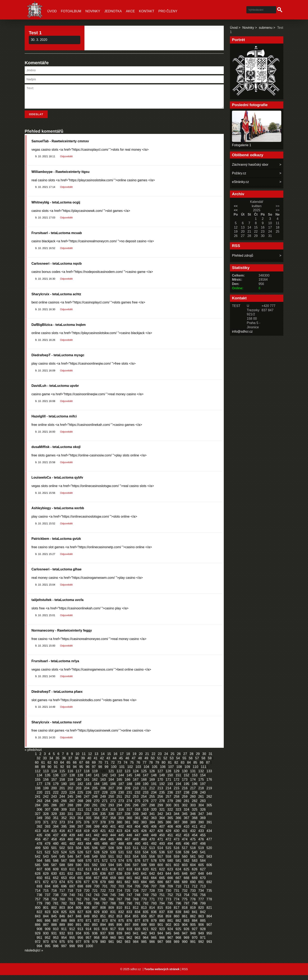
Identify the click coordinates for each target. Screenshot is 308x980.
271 (105, 806)
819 (193, 913)
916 (105, 934)
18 (128, 759)
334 (95, 819)
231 (129, 797)
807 (95, 913)
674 (62, 887)
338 (127, 819)
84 (189, 767)
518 (193, 853)
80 (164, 767)
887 (46, 930)
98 (100, 772)
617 (121, 874)
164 (111, 784)
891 (79, 930)
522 (48, 857)
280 (178, 806)
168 (144, 784)
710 (178, 891)
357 (105, 823)
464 (103, 844)
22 (153, 759)
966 (162, 943)
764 (95, 904)
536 (162, 857)
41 (96, 763)
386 (168, 827)
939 (119, 938)
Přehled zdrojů (243, 256)
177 (40, 789)
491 (146, 848)
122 (119, 776)
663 (146, 883)
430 (177, 836)
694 (48, 891)
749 (146, 900)
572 (105, 866)
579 (162, 866)
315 (113, 814)
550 (103, 861)
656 (88, 883)
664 (154, 883)
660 (121, 883)
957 (88, 943)
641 (144, 878)
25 (173, 759)
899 (144, 930)
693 (40, 891)
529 (105, 857)
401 (113, 831)
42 (102, 763)
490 (138, 848)
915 (97, 934)
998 (72, 951)
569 (80, 866)
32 (39, 763)
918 (121, 934)
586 (46, 870)
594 (111, 870)
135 (48, 780)
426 (144, 836)
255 (152, 801)
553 (127, 861)
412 (203, 831)
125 (144, 776)
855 (136, 921)
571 (97, 866)
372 (54, 827)
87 (208, 767)
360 (129, 823)
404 (138, 831)
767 (119, 904)
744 (105, 900)
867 (56, 925)
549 (95, 861)
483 (80, 848)
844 (46, 921)
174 (193, 784)
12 (90, 759)
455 (203, 840)
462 (87, 844)
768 (127, 904)
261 (201, 801)
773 (168, 904)
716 (54, 896)
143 (113, 780)
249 (103, 801)
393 (48, 831)
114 (54, 776)
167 (136, 784)
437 (56, 840)
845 (54, 921)
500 (46, 853)
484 (88, 848)
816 (168, 913)
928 (203, 934)
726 (136, 896)
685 (152, 887)
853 (119, 921)
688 (177, 887)
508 (111, 853)
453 (186, 840)
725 (127, 896)
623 (170, 874)
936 (95, 938)
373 (62, 827)
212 (152, 793)
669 (195, 883)
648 (201, 878)
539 (186, 857)
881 (170, 925)
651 (48, 883)
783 (72, 908)
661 (129, 883)
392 (40, 831)
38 (77, 763)
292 (103, 810)
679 (103, 887)
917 (113, 934)
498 (203, 848)
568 (72, 866)
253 (136, 801)
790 (129, 908)
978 (87, 947)
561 (193, 861)
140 (88, 780)
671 (38, 887)
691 (201, 887)
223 (64, 797)
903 (177, 930)
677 (87, 887)
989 (177, 947)
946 (177, 938)
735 (209, 896)
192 (162, 789)
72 (113, 767)
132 (201, 776)
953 (56, 943)
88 (37, 772)
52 (165, 763)
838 (170, 917)
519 (201, 853)
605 (201, 870)
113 (46, 776)
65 (68, 767)
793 (154, 908)
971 (203, 943)
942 (144, 938)
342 (160, 819)
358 (113, 823)
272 (113, 806)
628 (38, 878)
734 (201, 896)
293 (111, 810)
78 (151, 767)
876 (129, 925)
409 (178, 831)
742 (88, 900)
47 (134, 763)
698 (80, 891)
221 (48, 797)
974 (54, 947)
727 (144, 896)
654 (72, 883)
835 (146, 917)
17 (122, 759)
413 (38, 836)
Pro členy (168, 11)
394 (56, 831)
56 (191, 763)
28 (191, 759)
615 (105, 874)
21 (147, 759)
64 (62, 767)
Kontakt (147, 11)
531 (121, 857)
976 (70, 947)
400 (105, 831)
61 (43, 767)
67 (81, 767)
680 (111, 887)
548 (87, 861)
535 (154, 857)
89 (43, 772)
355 (88, 823)
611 (72, 874)
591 (87, 870)
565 (48, 866)
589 (70, 870)
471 (160, 844)
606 (209, 870)
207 (111, 793)
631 (62, 878)
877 (138, 925)
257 (168, 801)
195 (186, 789)
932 (62, 938)
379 (111, 827)
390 (201, 827)
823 (48, 917)
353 (72, 823)
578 (154, 866)
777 (201, 904)
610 (64, 874)
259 (185, 801)
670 (203, 883)
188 (129, 789)
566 (56, 866)
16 (115, 759)
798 (195, 908)
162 (95, 784)
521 (40, 857)
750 (154, 900)
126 (152, 776)
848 (79, 921)
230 (121, 797)
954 (64, 943)
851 (103, 921)
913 (80, 934)
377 (95, 827)
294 (119, 810)
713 (203, 891)
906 (201, 930)
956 (80, 943)
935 (87, 938)
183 (88, 789)
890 (70, 930)
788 (113, 908)
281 (186, 806)
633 (79, 878)
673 (54, 887)
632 (70, 878)
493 (162, 848)
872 (97, 925)
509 (119, 853)
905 (193, 930)
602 (177, 870)
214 (168, 793)
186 (113, 789)
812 (136, 913)
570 (88, 866)
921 (146, 934)
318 (138, 814)
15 (109, 759)
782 (64, 908)
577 (146, 866)
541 (203, 857)
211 (144, 793)
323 (178, 814)
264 (48, 806)
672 (46, 887)
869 (72, 925)
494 (170, 848)
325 (195, 814)
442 (97, 840)
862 (193, 921)
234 (154, 797)
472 (168, 844)
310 (72, 814)
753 (178, 900)
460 (70, 844)
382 (136, 827)
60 (37, 767)
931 (54, 938)
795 (170, 908)
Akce (130, 11)
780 (48, 908)
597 (136, 870)
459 (62, 844)
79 (157, 767)
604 (193, 870)
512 (144, 853)
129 (177, 776)
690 (193, 887)
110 (196, 772)
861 (185, 921)
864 (209, 921)
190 (146, 789)
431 (185, 836)
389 (193, 827)
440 (80, 840)
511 (136, 853)
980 (103, 947)
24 (166, 759)
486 (105, 848)
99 (106, 772)
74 (126, 767)
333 (87, 819)
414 (46, 836)
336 (111, 819)
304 (201, 810)
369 (203, 823)
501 (54, 853)
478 (40, 848)
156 (46, 784)
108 (179, 772)
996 (56, 951)
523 (56, 857)
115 (62, 776)
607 (40, 874)
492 (154, 848)
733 (193, 896)
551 (111, 861)
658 (105, 883)
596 (127, 870)
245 (70, 801)
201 (62, 793)
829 (97, 917)
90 (50, 772)
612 (80, 874)
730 (168, 896)
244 (62, 801)
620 (146, 874)
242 (46, 801)
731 (177, 896)
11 (84, 759)
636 (103, 878)
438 (64, 840)
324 (186, 814)
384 (152, 827)
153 (195, 780)
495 (178, 848)
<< (236, 206)
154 (203, 780)
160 (79, 784)
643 (160, 878)
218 (201, 793)
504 (79, 853)
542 (38, 861)
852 (111, 921)
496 (186, 848)
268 (80, 806)
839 (178, 917)
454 (195, 840)
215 (177, 793)
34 (51, 763)
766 (111, 904)
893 (95, 930)
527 (88, 857)
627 (203, 874)
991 (193, 947)
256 (160, 801)
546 (70, 861)
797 (186, 908)
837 (162, 917)
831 (113, 917)
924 (170, 934)
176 (209, 784)
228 (105, 797)
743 (97, 900)
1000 (89, 951)
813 (144, 913)
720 (87, 896)
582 (186, 866)
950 (209, 938)
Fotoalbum (71, 11)
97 (94, 772)
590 (79, 870)
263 (40, 806)
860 (177, 921)
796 (178, 908)
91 (56, 772)
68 (88, 767)
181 (72, 789)
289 (79, 810)
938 (111, 938)
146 (138, 780)
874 (113, 925)
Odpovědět (66, 161)
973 (46, 947)
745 (113, 900)
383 (144, 827)
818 (185, 913)
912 (72, 934)
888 (54, 930)
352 (64, 823)
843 (38, 921)
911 (64, 934)
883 (186, 925)
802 (54, 913)
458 (54, 844)
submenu (266, 28)
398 (88, 831)
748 (138, 900)
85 (195, 767)
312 (88, 814)
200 (54, 793)
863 (201, 921)
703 (121, 891)
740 (72, 900)
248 (95, 801)
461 (79, 844)
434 (209, 836)
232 (138, 797)
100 (114, 772)
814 (152, 913)
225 (80, 797)
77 (145, 767)
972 (38, 947)
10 (77, 759)
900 (152, 930)
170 (160, 784)
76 (138, 767)
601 (168, 870)
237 (178, 797)
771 (152, 904)
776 (193, 904)
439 (72, 840)
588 (62, 870)
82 (176, 767)
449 (154, 840)
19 (134, 759)
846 (62, 921)
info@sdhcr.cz (242, 331)
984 (136, 947)
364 (162, 823)
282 (195, 806)
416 (62, 836)
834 (138, 917)
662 (138, 883)
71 (106, 767)
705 (138, 891)
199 (46, 793)
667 (178, 883)
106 (163, 772)
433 (201, 836)
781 (56, 908)
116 (70, 776)
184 (97, 789)
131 (193, 776)
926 (186, 934)
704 (129, 891)
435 (40, 840)
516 (177, 853)
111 (204, 772)
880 (162, 925)
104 (146, 772)
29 (198, 759)
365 (170, 823)
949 (201, 938)
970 (195, 943)
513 (152, 853)
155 (38, 784)
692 (209, 887)
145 (129, 780)
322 (170, 814)
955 (72, 943)
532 (129, 857)
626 (195, 874)
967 (170, 943)
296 (136, 810)
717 (62, 896)
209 (127, 793)
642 (152, 878)
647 (193, 878)
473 (177, 844)
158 (62, 784)
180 (64, 789)
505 (87, 853)
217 (193, 793)
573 (113, 866)
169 (152, 784)
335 (103, 819)
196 (195, 789)
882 (178, 925)
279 (170, 806)
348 (209, 819)
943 (152, 938)
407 (162, 831)
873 (105, 925)
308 (56, 814)
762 (79, 904)
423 (119, 836)
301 (177, 810)
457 (46, 844)
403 (129, 831)
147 (146, 780)
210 (136, 793)
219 (209, 793)
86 (202, 767)
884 (195, 925)
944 (160, 938)
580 (170, 866)
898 (136, 930)
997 (64, 951)
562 (201, 861)
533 (138, 857)
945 (168, 938)
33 (45, 763)
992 (201, 947)
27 (185, 759)
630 (54, 878)
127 (160, 776)
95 (81, 772)
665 (162, 883)
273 (121, 806)
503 (70, 853)
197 (203, 789)
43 (108, 763)
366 (178, 823)
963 (138, 943)
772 (160, 904)
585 (38, 870)
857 (152, 921)
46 (127, 763)
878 (146, 925)
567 (64, 866)
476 (201, 844)
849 (87, 921)
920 (138, 934)
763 (87, 904)
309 (64, 814)
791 (138, 908)
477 (209, 844)
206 (103, 793)
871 (88, 925)
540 (195, 857)
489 (129, 848)
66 (75, 767)
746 (121, 900)
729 (160, 896)
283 (203, 806)
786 (97, 908)
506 (95, 853)
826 (72, 917)
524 (64, 857)
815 (160, 913)
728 (152, 896)
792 (146, 908)
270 (97, 806)
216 (185, 793)
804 (70, 913)
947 (185, 938)
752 (170, 900)
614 (97, 874)
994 (40, 951)
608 (48, 874)
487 (113, 848)
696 (64, 891)
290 (87, 810)
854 (127, 921)
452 (178, 840)
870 (80, 925)
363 (154, 823)
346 (193, 819)
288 (70, 810)
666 (170, 883)
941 (136, 938)
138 (72, 780)
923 (162, 934)
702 (113, 891)
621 (154, 874)
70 (100, 767)
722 (103, 896)
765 (103, 904)
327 (38, 819)
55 (184, 763)
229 (113, 797)
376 (87, 827)
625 (186, 874)
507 (103, 853)
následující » (34, 955)
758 (46, 904)
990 (185, 947)
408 (170, 831)
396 (72, 831)
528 (97, 857)
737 (48, 900)
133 (209, 776)
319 (146, 814)
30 (204, 759)
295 (127, 810)
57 (197, 763)
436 (48, 840)
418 (79, 836)
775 (185, 904)
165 (119, 784)
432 (193, 836)
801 (46, 913)
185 (105, 789)
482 (72, 848)
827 (80, 917)
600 (160, 870)
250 (111, 801)
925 (178, 934)
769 (136, 904)
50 (153, 763)
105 (155, 772)
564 (40, 866)
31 (211, 759)
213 (160, 793)
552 (119, 861)
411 (195, 831)
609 (56, 874)
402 (121, 831)
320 (154, 814)
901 (160, 930)
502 (62, 853)
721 (95, 896)
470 (152, 844)
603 (185, 870)
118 (87, 776)
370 (38, 827)
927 (195, 934)
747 (129, 900)
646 (185, 878)
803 (62, 913)
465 (111, 844)
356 (97, 823)
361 (138, 823)
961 (121, 943)
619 (138, 874)
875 (121, 925)
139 (80, 780)
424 (127, 836)
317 (129, 814)
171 (168, 784)
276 (146, 806)
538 (178, 857)
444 (113, 840)
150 (170, 780)
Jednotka (113, 11)
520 (209, 853)
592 (95, 870)
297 (144, 810)
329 (54, 819)
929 (38, 938)
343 (168, 819)
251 (119, 801)
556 (152, 861)
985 (144, 947)
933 (70, 938)
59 (210, 763)
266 (64, 806)
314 (105, 814)
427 (152, 836)
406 (154, 831)
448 (146, 840)
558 (168, 861)
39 (83, 763)
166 (127, 784)
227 (97, 797)
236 (170, 797)
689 (185, 887)
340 (144, 819)
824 (56, 917)
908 (40, 934)
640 (136, 878)
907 (209, 930)
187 (121, 789)
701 (105, 891)
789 (121, 908)
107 (171, 772)
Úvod (52, 11)
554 (136, 861)
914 (88, 934)
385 (160, 827)
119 (95, 776)
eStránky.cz (240, 182)
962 (129, 943)
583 (195, 866)
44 (115, 763)
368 (195, 823)
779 (40, 908)
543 (46, 861)
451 (170, 840)
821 (209, 913)
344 (177, 819)
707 (154, 891)
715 (46, 896)
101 (122, 772)
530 (113, 857)
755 (195, 900)
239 (195, 797)
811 (127, 913)
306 (40, 814)
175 (201, 784)
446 (129, 840)
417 (70, 836)
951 (40, 943)
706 (146, 891)
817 (177, 913)
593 (103, 870)
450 (162, 840)
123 (127, 776)
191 (154, 789)
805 (79, 913)
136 (56, 780)
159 (70, 784)
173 (185, 784)
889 (62, 930)
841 (195, 917)
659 (113, 883)
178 (48, 789)
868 (64, 925)
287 (62, 810)
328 (46, 819)
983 (127, 947)
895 (111, 930)
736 (40, 900)
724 (119, 896)
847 (70, 921)
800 (38, 913)
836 (154, 917)
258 (177, 801)
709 (170, 891)
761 (70, 904)
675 (70, 887)
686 (160, 887)
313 (97, 814)
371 (46, 827)
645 (177, 878)
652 (56, 883)
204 (87, 793)
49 (146, 763)
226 (88, 797)
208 (119, 793)
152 (186, 780)
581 (178, 866)
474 (185, 844)
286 (54, 810)
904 (185, 930)
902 (168, 930)
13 (96, 759)
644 (168, 878)
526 (80, 857)
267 (72, 806)
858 (160, 921)
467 (127, 844)
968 (178, 943)
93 (68, 772)
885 (203, 925)
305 (209, 810)
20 (141, 759)
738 (56, 900)
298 (152, 810)
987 (160, 947)
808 (103, 913)
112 (38, 776)
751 (162, 900)
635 (95, 878)
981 (111, 947)
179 (56, 789)
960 (113, 943)
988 (168, 947)
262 (209, 801)
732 (185, 896)
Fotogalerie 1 (242, 145)
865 (40, 925)
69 (94, 767)
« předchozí (33, 755)
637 (111, 878)
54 (178, 763)
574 (121, 866)
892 (87, 930)
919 (129, 934)
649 (209, 878)
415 (54, 836)
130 (185, 776)
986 (152, 947)
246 (79, 801)
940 (127, 938)
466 (119, 844)
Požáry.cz (239, 173)
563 (209, 861)
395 (64, 831)
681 (119, 887)
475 (193, 844)
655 (80, 883)
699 (88, 891)
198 (38, 793)
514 (160, 853)
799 (203, 908)
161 (87, 784)
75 (132, 767)
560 (185, 861)
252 (127, 801)
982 (119, 947)
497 (195, 848)
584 (203, 866)
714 (38, 896)
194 (178, 789)
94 (75, 772)
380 (119, 827)
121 (111, 776)
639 (127, 878)
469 (144, 844)
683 (136, 887)
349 (40, 823)
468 (136, 844)
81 (170, 767)
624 (178, 874)
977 (79, 947)
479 (48, 848)
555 (144, 861)
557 (160, 861)
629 (46, 878)
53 (172, 763)
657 (97, 883)
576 (138, 866)
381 (127, 827)
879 (154, 925)
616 (113, 874)
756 (203, 900)
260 (193, 801)
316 (121, 814)
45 (121, 763)
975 (62, 947)
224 (72, 797)
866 (48, 925)
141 (97, 780)
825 (64, 917)
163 (103, 784)
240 (203, 797)
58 (203, 763)
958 (97, 943)
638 (119, 878)
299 (160, 810)
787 (105, 908)
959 (105, 943)
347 (201, 819)
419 (87, 836)
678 (95, 887)
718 (70, 896)
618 (129, 874)
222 (56, 797)
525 (72, 857)
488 (121, 848)
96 (88, 772)
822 (40, 917)
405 (146, 831)
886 (38, 930)
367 (186, 823)
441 (88, 840)
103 (138, 772)
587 (54, 870)
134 (40, 780)
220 (40, 797)
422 (111, 836)
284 (38, 810)
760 (62, 904)
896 (119, 930)
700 (97, 891)
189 (138, 789)
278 (162, 806)
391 (209, 827)
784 (80, 908)
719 (79, 896)
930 (46, 938)
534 (146, 857)
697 (72, 891)
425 (136, 836)
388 (185, 827)
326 (203, 814)
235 (162, 797)
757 (38, 904)
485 (97, 848)
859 (168, 921)
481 (64, 848)
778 (209, 904)
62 (50, 767)
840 (186, 917)
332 (79, 819)
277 (154, 806)
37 (70, 763)
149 (162, 780)
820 (201, 913)
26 (179, 759)
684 (144, 887)
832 (121, 917)
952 (48, 943)
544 (54, 861)
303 (193, 810)
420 (95, 836)
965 (154, 943)
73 (119, 767)
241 (38, 801)
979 (95, 947)
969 (186, 943)
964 (146, 943)
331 (70, 819)
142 (105, 780)
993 (209, 947)
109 (187, 772)
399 (97, 831)
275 (138, 806)
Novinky (93, 11)
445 (121, 840)
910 (56, 934)
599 (152, 870)
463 (95, 844)
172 (177, 784)
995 (48, 951)
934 (79, 938)
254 (144, 801)
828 (88, 917)
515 (168, 853)
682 (127, 887)
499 (38, 853)
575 (129, 866)
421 (103, 836)
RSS (185, 974)
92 (62, 772)
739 (64, 900)
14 (103, 759)
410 (186, 831)
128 (168, 776)
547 (79, 861)
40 (89, 763)
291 (95, 810)
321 (162, 814)
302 (185, 810)
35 (58, 763)
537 (170, 857)
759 (54, 904)
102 (130, 772)
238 (186, 797)
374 (70, 827)
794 (162, 908)
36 (64, 763)
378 (103, 827)
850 (95, 921)
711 (186, 891)
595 (119, 870)
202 (70, 793)
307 (48, 814)
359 (121, 823)
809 (111, 913)
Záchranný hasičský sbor (250, 165)
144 (121, 780)
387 (177, 827)
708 (162, 891)
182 (80, 789)
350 (48, 823)
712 (195, 891)
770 (144, 904)
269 (88, 806)
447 (138, 840)
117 (79, 776)
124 (136, 776)
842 (203, 917)
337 (119, 819)
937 (103, 938)
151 (178, 780)
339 (136, 819)
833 (129, 917)
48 (140, 763)
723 (111, 896)
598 (144, 870)
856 (144, 921)
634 (87, 878)
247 (87, 801)
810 (119, 913)
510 (127, 853)
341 (152, 819)
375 (79, 827)
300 (168, 810)
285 (46, 810)
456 (38, 844)
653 (64, 883)
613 (88, 874)
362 (146, 823)
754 (186, 900)
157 (54, 784)
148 (154, 780)
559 (177, 861)
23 (160, 759)
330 (62, 819)
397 (80, 831)
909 (48, 934)
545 (62, 861)
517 (185, 853)
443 (105, 840)
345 (185, 819)
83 (183, 767)
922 (154, 934)
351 (56, 823)
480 (56, 848)
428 (160, 836)
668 (186, 883)
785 (88, 908)
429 (168, 836)
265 (56, 806)
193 (170, 789)
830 (105, 917)
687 (168, 887)
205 (95, 793)
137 (64, 780)
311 (80, 814)
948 (193, 938)
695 (56, 891)
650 (40, 883)
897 (127, 930)
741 (80, 900)
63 (56, 767)
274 (129, 806)
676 (79, 887)
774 (177, 904)
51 (159, 763)
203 (79, 793)
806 (87, 913)
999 (80, 951)
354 (80, 823)
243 (54, 801)
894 (103, 930)
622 (162, 874)
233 (146, 797)
